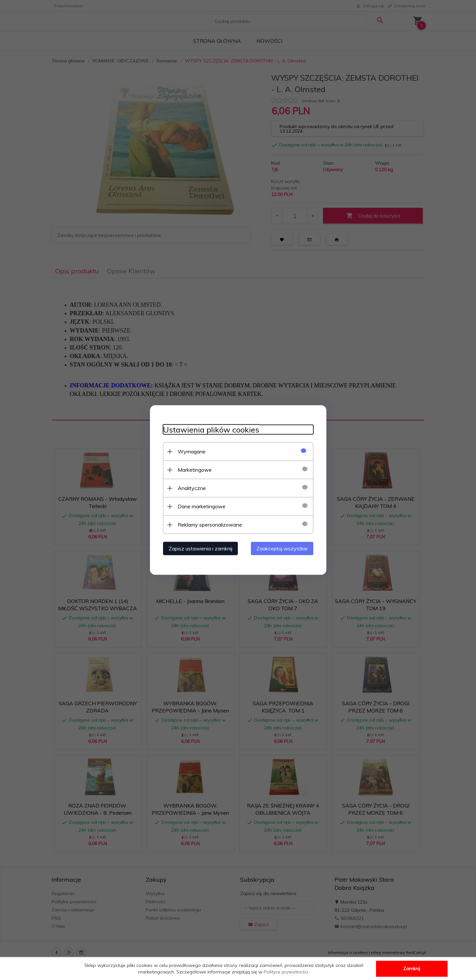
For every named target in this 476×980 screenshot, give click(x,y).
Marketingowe (195, 470)
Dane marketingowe (202, 506)
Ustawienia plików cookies (211, 430)
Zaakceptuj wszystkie (282, 548)
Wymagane (192, 451)
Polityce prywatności (286, 972)
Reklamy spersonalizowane (210, 525)
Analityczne (192, 488)
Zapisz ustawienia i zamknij (200, 548)
